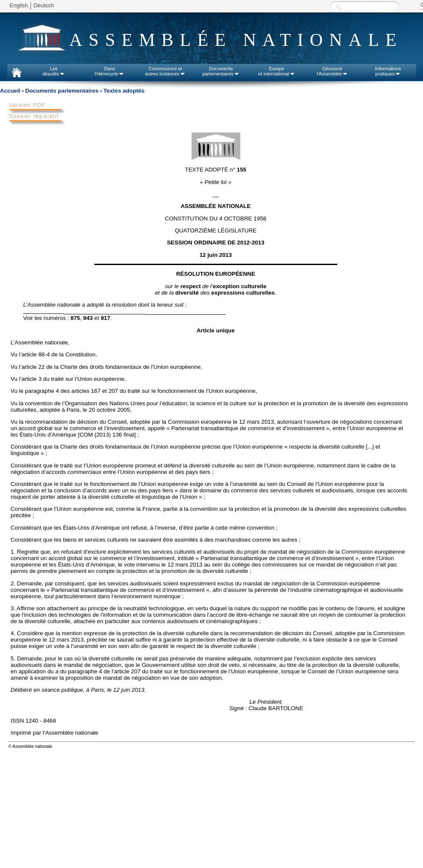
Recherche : (338, 6)
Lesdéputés (54, 71)
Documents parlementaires (62, 91)
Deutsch (44, 5)
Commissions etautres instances (165, 71)
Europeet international (276, 71)
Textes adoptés (124, 91)
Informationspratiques (388, 71)
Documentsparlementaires (221, 71)
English (19, 5)
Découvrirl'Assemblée (332, 71)
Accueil (10, 91)
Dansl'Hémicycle (109, 71)
